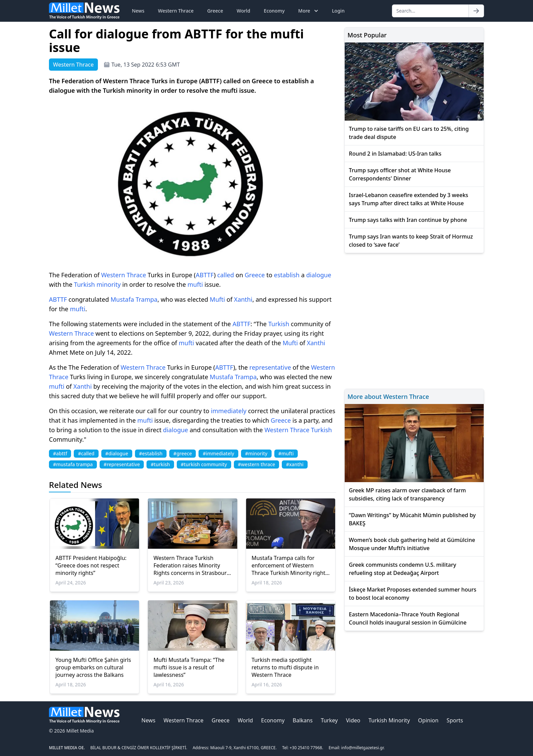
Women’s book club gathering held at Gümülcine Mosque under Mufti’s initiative (412, 544)
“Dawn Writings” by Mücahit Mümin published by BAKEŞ (412, 519)
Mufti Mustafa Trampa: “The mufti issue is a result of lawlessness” (189, 667)
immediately (229, 411)
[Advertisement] (414, 320)
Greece (215, 11)
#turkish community (204, 464)
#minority (256, 453)
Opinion (428, 720)
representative (270, 367)
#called (86, 453)
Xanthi (243, 299)
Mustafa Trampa (134, 299)
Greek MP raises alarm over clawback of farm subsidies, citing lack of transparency (407, 494)
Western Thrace (176, 11)
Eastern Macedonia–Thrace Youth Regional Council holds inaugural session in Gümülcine (408, 618)
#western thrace (257, 464)
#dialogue (117, 453)
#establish (151, 453)
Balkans (303, 720)
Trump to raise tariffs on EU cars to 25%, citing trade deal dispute (409, 133)
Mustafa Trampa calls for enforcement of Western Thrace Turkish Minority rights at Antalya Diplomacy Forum (290, 565)
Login (338, 11)
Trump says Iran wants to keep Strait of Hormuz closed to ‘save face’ (411, 241)
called (226, 275)
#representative (122, 464)
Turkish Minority (389, 720)
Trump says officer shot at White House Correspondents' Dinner (400, 174)
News (138, 11)
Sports (455, 720)
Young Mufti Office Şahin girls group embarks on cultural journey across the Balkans (93, 667)
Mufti (217, 299)
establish (287, 275)
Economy (274, 11)
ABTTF (205, 275)
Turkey (329, 720)
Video (353, 720)
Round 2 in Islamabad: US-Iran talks (395, 154)
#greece (183, 453)
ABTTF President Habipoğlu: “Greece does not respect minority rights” (91, 565)
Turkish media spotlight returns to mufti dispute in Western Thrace (285, 667)
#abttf (60, 453)
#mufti (286, 453)
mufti (195, 284)
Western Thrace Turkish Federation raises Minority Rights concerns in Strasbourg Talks (192, 565)
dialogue (319, 275)
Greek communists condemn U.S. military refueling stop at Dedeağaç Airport (402, 569)
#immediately (218, 453)
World (243, 11)
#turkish (160, 464)
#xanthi (295, 464)
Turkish (85, 284)
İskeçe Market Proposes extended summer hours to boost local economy (412, 594)
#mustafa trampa (73, 464)
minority (109, 284)
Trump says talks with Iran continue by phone (408, 220)
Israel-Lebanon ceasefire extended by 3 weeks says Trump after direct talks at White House (408, 199)
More (309, 11)
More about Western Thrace (388, 397)
